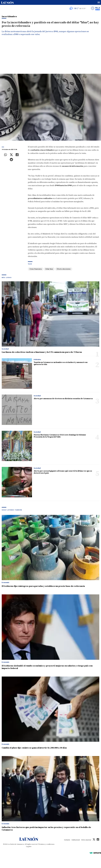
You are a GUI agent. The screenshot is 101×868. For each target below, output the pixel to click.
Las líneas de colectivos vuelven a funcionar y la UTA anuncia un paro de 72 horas (42, 352)
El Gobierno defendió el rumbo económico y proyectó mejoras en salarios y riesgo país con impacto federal (47, 667)
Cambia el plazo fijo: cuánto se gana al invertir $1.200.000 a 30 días (34, 748)
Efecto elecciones (64, 269)
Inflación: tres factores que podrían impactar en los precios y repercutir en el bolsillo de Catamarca (46, 829)
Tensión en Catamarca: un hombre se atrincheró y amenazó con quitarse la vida (61, 363)
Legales (29, 846)
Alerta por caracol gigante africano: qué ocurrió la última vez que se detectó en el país (63, 472)
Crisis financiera (36, 269)
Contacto (67, 840)
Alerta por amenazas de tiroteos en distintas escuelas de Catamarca (63, 399)
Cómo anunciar (86, 840)
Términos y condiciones (46, 844)
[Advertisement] (50, 56)
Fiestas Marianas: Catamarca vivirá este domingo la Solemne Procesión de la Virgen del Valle (60, 436)
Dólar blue (49, 269)
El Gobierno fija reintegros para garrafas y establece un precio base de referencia (43, 586)
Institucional (76, 840)
